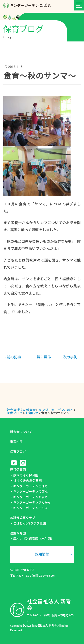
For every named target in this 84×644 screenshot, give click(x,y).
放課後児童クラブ (23, 518)
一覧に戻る (42, 357)
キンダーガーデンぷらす (30, 508)
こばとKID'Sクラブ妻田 (30, 523)
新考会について (21, 432)
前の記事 (12, 357)
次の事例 (72, 357)
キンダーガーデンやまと (30, 497)
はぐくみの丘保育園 (27, 481)
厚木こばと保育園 (26, 475)
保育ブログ (18, 452)
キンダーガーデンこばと (30, 486)
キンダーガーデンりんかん (32, 502)
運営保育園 (18, 470)
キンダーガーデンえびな (30, 492)
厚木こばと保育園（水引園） (34, 539)
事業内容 (16, 442)
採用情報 (42, 554)
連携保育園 (18, 533)
